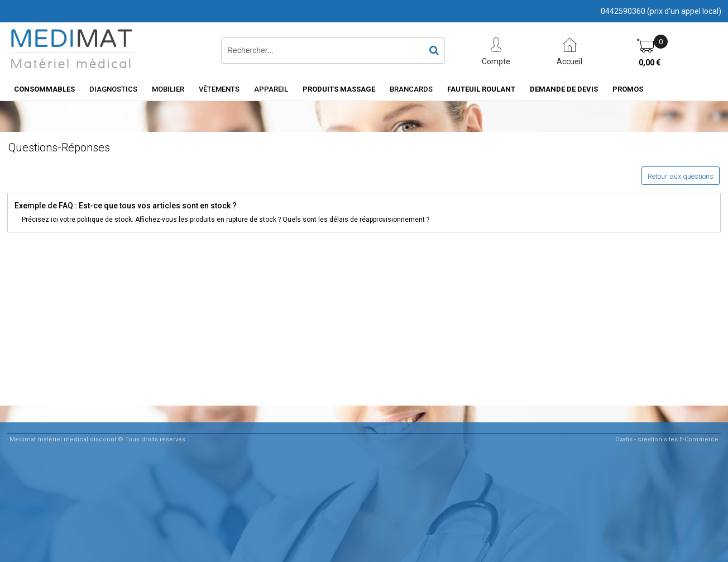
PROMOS (628, 89)
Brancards (411, 89)
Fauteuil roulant (481, 89)
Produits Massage (339, 89)
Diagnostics (113, 89)
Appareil (271, 89)
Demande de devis (564, 89)
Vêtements (219, 89)
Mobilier (168, 89)
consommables (44, 89)
